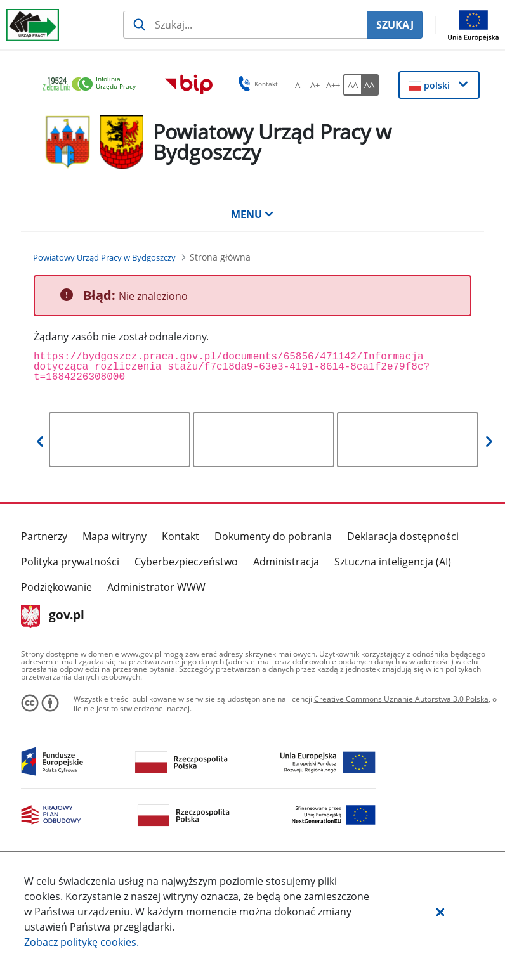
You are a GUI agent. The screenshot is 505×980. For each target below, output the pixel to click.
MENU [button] (253, 214)
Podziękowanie (56, 587)
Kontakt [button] (256, 84)
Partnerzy (44, 536)
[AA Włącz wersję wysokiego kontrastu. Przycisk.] (370, 85)
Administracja (286, 562)
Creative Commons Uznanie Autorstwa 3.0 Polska (401, 699)
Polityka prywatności (70, 562)
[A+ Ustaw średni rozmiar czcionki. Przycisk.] (315, 85)
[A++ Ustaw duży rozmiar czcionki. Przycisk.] (333, 85)
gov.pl (53, 616)
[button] (440, 912)
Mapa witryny (115, 536)
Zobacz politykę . (82, 942)
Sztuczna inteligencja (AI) (393, 562)
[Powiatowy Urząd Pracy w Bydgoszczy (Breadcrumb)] (104, 257)
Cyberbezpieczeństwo (186, 562)
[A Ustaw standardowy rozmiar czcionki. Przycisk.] (298, 85)
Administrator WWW (156, 587)
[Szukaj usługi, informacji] (245, 25)
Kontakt (180, 536)
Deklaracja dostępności (403, 536)
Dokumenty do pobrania (273, 536)
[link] (93, 85)
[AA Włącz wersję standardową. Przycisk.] (352, 85)
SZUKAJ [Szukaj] (395, 25)
